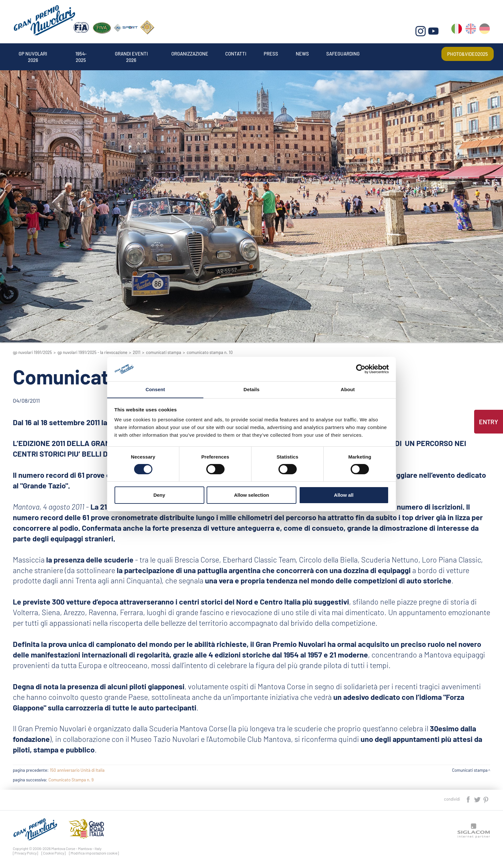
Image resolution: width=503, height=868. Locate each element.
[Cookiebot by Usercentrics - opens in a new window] (361, 369)
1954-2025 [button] (94, 53)
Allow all (344, 495)
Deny (159, 495)
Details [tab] (251, 389)
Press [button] (315, 53)
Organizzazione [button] (220, 53)
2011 (137, 352)
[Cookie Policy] (54, 853)
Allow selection (251, 495)
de (485, 32)
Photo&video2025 (464, 53)
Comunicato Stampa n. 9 (71, 780)
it (457, 32)
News (351, 53)
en (471, 32)
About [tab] (348, 389)
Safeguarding (398, 53)
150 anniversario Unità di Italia (77, 770)
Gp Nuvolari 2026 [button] (38, 53)
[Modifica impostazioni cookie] (94, 853)
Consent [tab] (155, 389)
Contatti (274, 53)
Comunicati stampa (164, 352)
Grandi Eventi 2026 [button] (152, 53)
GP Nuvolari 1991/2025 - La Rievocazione (92, 352)
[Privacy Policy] (26, 853)
